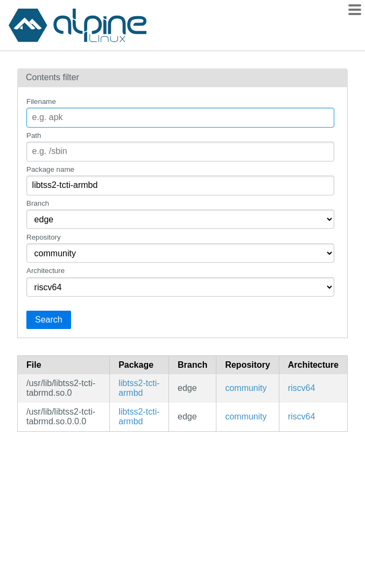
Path (34, 135)
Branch (38, 203)
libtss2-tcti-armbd (139, 388)
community (246, 388)
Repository (44, 237)
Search (49, 320)
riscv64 (302, 388)
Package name (50, 169)
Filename (41, 101)
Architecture (45, 271)
